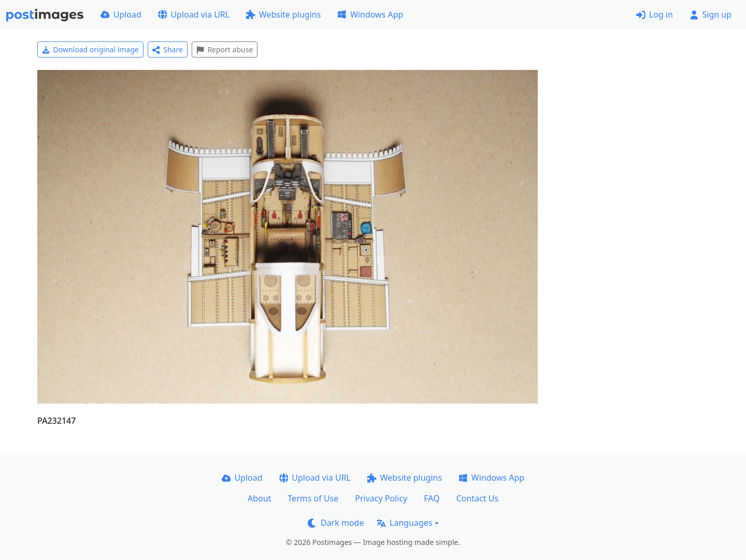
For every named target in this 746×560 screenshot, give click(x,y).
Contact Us (477, 498)
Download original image (90, 49)
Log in (655, 15)
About (259, 498)
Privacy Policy (381, 498)
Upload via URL (194, 15)
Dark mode (336, 523)
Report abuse (225, 49)
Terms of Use (313, 498)
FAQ (432, 498)
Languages (404, 523)
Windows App (370, 15)
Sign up (711, 15)
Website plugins (283, 15)
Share (168, 49)
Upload (121, 15)
